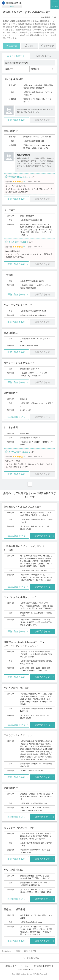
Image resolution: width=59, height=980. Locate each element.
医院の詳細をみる (16, 120)
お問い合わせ (23, 969)
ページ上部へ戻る (31, 958)
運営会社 (9, 966)
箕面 (9, 69)
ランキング (49, 46)
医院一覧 (13, 46)
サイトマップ (36, 969)
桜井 (35, 69)
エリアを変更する (16, 56)
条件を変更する (43, 56)
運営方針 (48, 966)
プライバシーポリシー (23, 966)
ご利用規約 (38, 966)
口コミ (31, 46)
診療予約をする (42, 536)
